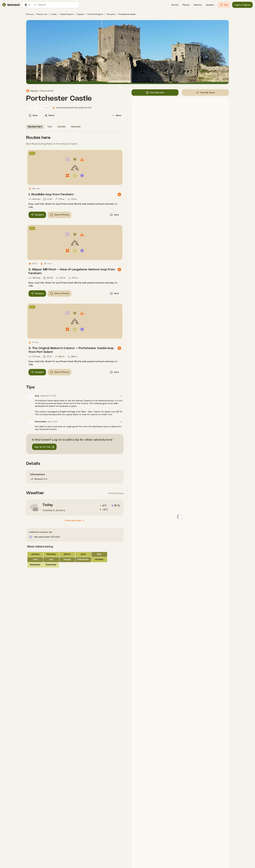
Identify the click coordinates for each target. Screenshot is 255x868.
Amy (37, 396)
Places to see (42, 14)
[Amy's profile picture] (30, 397)
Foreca (121, 493)
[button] (175, 5)
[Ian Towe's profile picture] (30, 108)
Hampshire (111, 14)
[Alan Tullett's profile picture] (36, 108)
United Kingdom (67, 14)
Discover (30, 14)
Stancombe (41, 421)
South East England (95, 14)
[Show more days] (75, 521)
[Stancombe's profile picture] (30, 423)
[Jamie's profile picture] (41, 108)
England (80, 14)
